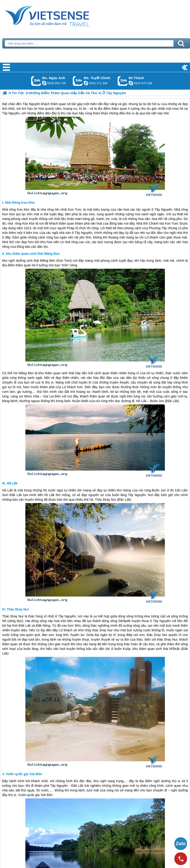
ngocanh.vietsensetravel (44, 83)
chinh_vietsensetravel (86, 83)
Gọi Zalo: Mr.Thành (123, 81)
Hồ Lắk (12, 483)
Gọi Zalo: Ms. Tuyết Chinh (78, 81)
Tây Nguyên (163, 210)
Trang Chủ (59, 15)
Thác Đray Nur (18, 609)
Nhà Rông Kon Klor (20, 203)
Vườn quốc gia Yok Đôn (24, 774)
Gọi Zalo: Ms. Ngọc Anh (36, 81)
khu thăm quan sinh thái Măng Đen (33, 254)
